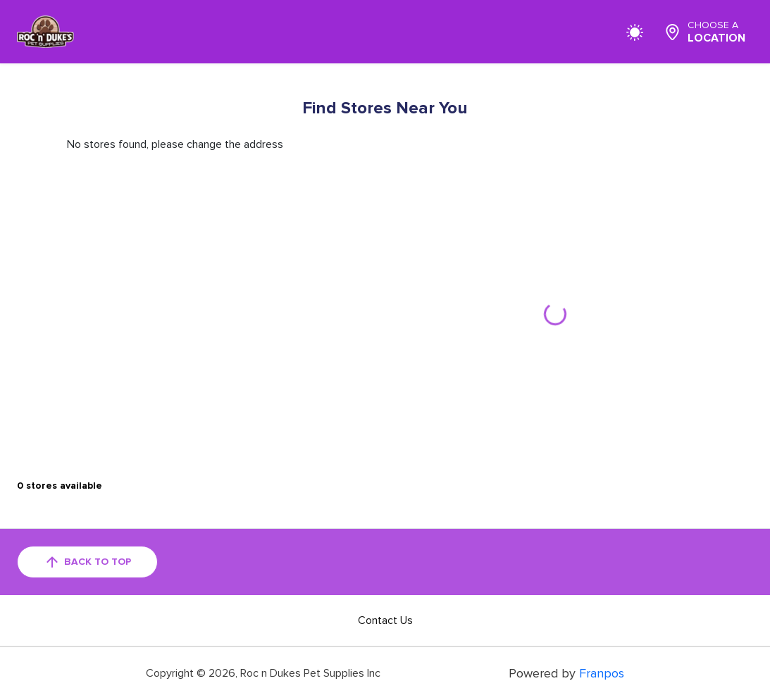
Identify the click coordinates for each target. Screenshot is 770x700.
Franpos (602, 673)
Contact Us (385, 620)
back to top (87, 562)
